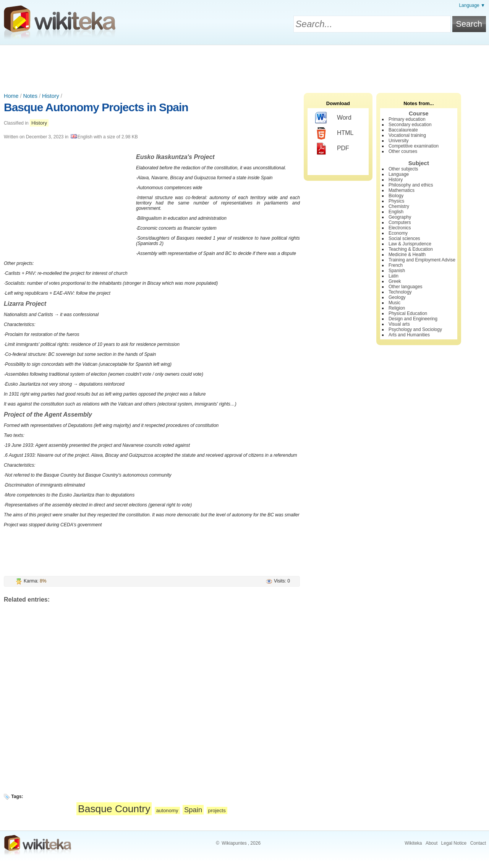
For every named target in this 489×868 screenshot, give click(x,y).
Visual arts (399, 324)
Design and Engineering (413, 319)
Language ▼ (472, 5)
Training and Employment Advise (422, 260)
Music (394, 303)
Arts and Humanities (409, 335)
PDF (332, 149)
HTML (334, 133)
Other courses (403, 151)
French (396, 265)
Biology (396, 196)
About (432, 843)
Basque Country (114, 809)
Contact (478, 843)
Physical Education (408, 313)
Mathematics (402, 190)
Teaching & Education (411, 249)
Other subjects (403, 169)
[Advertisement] (244, 66)
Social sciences (404, 238)
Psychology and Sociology (415, 329)
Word (333, 118)
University (399, 141)
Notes (30, 96)
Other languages (406, 287)
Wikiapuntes (234, 843)
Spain (193, 810)
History (51, 96)
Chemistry (399, 206)
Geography (400, 217)
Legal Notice (454, 843)
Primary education (407, 119)
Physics (396, 201)
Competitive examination (414, 146)
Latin (393, 276)
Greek (395, 281)
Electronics (400, 228)
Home (11, 96)
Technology (400, 292)
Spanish (397, 271)
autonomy (167, 810)
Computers (400, 222)
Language (399, 174)
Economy (398, 233)
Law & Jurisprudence (410, 244)
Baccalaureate (403, 130)
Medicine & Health (407, 255)
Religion (397, 308)
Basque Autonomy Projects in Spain (96, 107)
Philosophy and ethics (411, 185)
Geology (397, 297)
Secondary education (410, 125)
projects (217, 810)
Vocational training (407, 135)
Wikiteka (413, 843)
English (396, 212)
